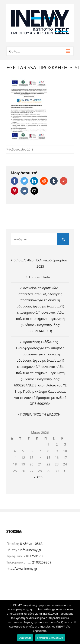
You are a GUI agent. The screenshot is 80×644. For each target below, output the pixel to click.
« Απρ (38, 477)
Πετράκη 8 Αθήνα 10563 (25, 544)
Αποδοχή (25, 638)
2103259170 (33, 556)
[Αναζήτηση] (34, 239)
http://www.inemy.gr (22, 568)
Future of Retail (40, 277)
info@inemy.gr (31, 550)
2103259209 (42, 562)
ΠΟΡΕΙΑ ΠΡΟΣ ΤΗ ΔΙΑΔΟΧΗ (40, 414)
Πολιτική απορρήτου (50, 638)
